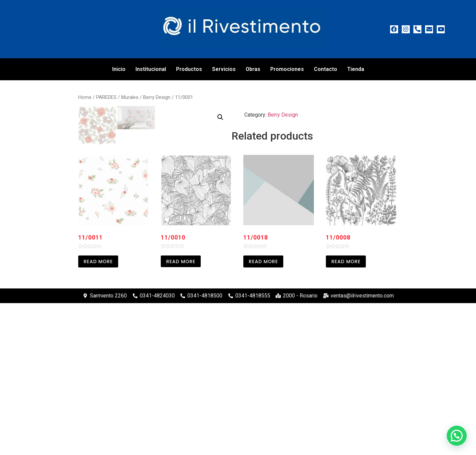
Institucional (151, 69)
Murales (130, 97)
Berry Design (157, 97)
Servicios (224, 69)
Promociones (287, 69)
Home (85, 97)
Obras (253, 69)
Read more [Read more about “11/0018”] (263, 413)
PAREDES (106, 97)
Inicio (119, 69)
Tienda (356, 69)
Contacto (326, 69)
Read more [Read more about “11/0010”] (181, 413)
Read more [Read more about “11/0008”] (346, 413)
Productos (189, 69)
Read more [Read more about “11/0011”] (98, 413)
